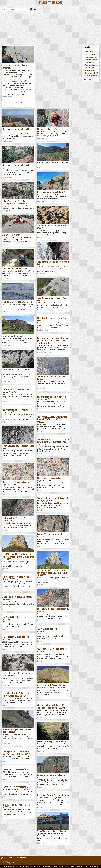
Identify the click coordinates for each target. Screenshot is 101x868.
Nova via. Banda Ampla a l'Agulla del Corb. (52, 741)
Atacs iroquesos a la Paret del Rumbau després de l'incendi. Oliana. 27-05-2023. (52, 686)
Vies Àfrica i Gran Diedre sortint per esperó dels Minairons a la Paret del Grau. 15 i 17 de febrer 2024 (18, 557)
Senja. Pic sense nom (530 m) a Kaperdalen (18, 302)
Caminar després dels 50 (92, 73)
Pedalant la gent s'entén (92, 76)
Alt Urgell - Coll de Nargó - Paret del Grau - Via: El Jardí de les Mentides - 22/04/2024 (52, 706)
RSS (12, 858)
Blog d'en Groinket (90, 54)
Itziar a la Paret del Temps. (12, 336)
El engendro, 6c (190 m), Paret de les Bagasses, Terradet (50, 479)
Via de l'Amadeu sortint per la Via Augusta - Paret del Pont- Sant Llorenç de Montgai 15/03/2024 (53, 442)
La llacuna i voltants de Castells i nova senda (53, 163)
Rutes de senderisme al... (92, 65)
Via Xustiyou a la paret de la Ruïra (15, 269)
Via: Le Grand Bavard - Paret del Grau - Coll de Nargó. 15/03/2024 (53, 499)
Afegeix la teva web (87, 80)
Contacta (22, 858)
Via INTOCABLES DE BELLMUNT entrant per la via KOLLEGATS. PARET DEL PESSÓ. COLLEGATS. (52, 419)
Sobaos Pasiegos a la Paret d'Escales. (16, 201)
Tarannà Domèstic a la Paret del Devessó (52, 831)
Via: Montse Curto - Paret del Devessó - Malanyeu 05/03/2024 (17, 578)
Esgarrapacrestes (90, 68)
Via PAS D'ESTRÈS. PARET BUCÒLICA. (16, 770)
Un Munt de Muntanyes (91, 60)
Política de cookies (10, 863)
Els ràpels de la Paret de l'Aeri (48, 129)
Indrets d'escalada (90, 62)
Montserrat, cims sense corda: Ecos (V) (51, 192)
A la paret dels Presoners (11, 235)
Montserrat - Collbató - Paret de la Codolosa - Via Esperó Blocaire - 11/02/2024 (53, 796)
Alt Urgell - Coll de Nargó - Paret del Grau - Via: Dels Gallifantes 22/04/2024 (18, 694)
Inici (5, 858)
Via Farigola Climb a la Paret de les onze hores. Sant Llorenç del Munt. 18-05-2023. (18, 753)
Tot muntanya (89, 52)
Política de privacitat (10, 864)
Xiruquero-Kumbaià (90, 70)
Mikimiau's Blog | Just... (91, 57)
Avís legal (7, 861)
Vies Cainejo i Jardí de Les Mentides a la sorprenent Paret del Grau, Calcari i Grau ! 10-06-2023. (52, 573)
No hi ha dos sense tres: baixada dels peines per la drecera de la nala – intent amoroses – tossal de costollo (53, 340)
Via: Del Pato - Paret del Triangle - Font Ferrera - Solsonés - (17, 391)
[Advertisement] (50, 30)
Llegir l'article (18, 102)
